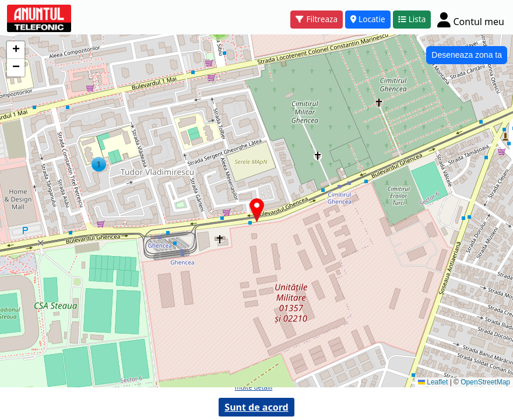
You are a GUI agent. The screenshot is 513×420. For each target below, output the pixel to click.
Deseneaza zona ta (467, 55)
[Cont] (471, 20)
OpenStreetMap (485, 382)
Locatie (368, 19)
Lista (412, 19)
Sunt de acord (256, 407)
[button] (99, 164)
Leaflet (433, 382)
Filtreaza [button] (317, 19)
